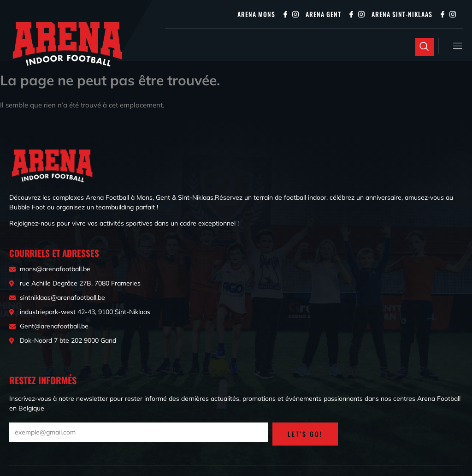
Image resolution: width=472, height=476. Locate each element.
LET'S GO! (305, 434)
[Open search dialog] (425, 47)
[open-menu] (456, 46)
